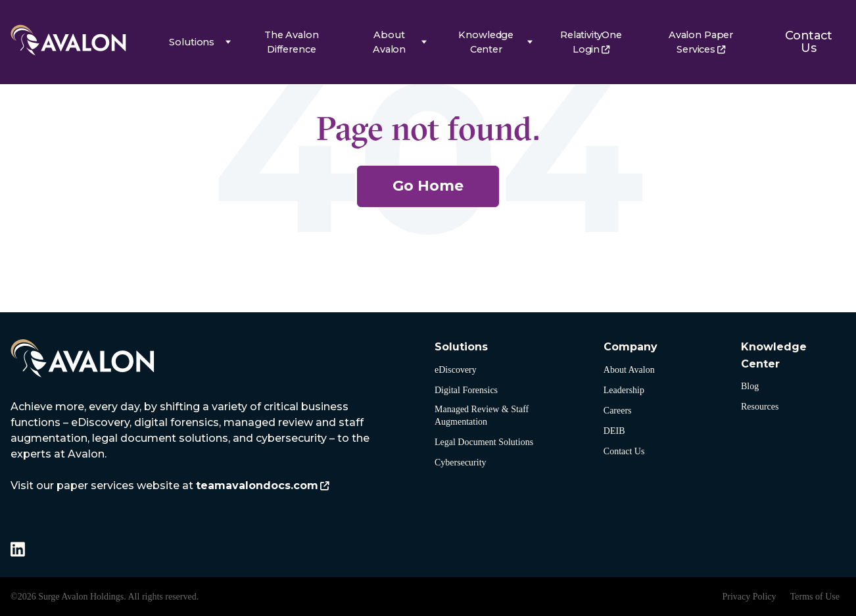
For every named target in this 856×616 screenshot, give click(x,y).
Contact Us (808, 42)
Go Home (428, 186)
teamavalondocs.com (257, 486)
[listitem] (191, 446)
